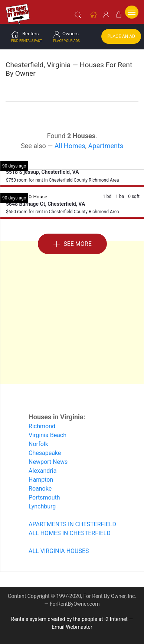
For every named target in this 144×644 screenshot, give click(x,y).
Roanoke (40, 489)
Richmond (42, 426)
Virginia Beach (48, 435)
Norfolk (38, 444)
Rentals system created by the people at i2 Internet (69, 619)
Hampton (41, 480)
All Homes (70, 146)
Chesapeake (45, 453)
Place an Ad (121, 36)
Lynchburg (42, 506)
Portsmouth (44, 497)
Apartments (106, 146)
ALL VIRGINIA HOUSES (59, 551)
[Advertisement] (72, 312)
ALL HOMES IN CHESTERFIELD (70, 533)
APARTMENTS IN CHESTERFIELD (72, 524)
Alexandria (42, 471)
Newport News (48, 462)
